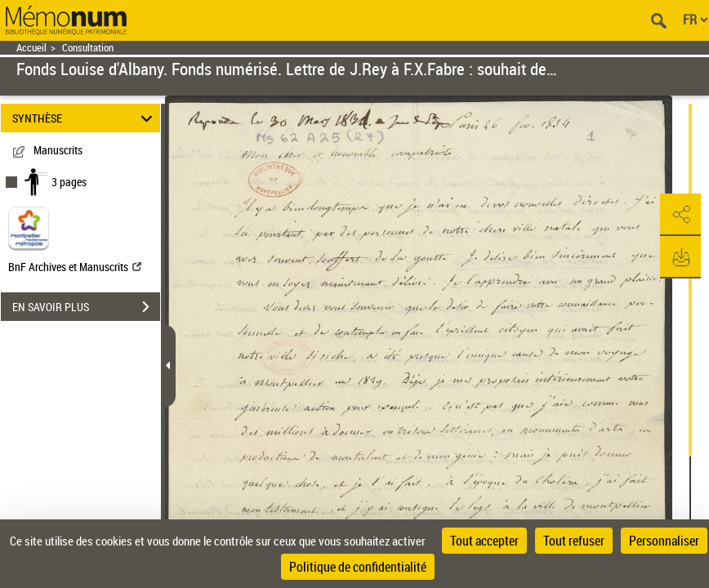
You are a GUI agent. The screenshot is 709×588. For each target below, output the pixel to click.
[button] (680, 215)
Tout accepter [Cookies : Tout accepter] (484, 541)
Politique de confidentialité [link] (358, 567)
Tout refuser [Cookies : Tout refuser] (574, 541)
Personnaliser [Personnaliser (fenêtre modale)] (664, 541)
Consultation (88, 48)
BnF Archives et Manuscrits (75, 267)
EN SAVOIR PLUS (86, 307)
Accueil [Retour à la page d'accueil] (31, 48)
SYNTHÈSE (85, 118)
